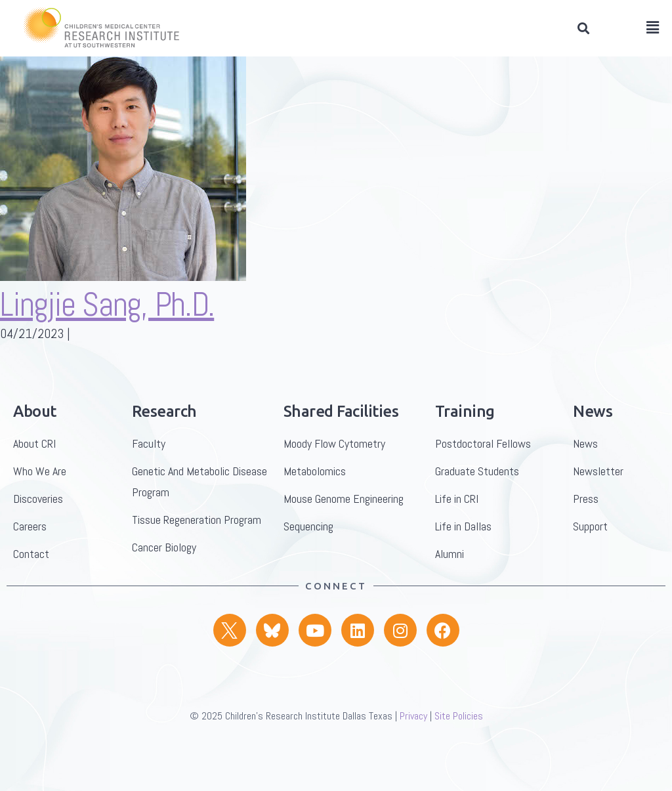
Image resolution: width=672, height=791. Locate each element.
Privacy (413, 738)
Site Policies (459, 738)
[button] (583, 29)
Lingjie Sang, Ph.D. (107, 326)
